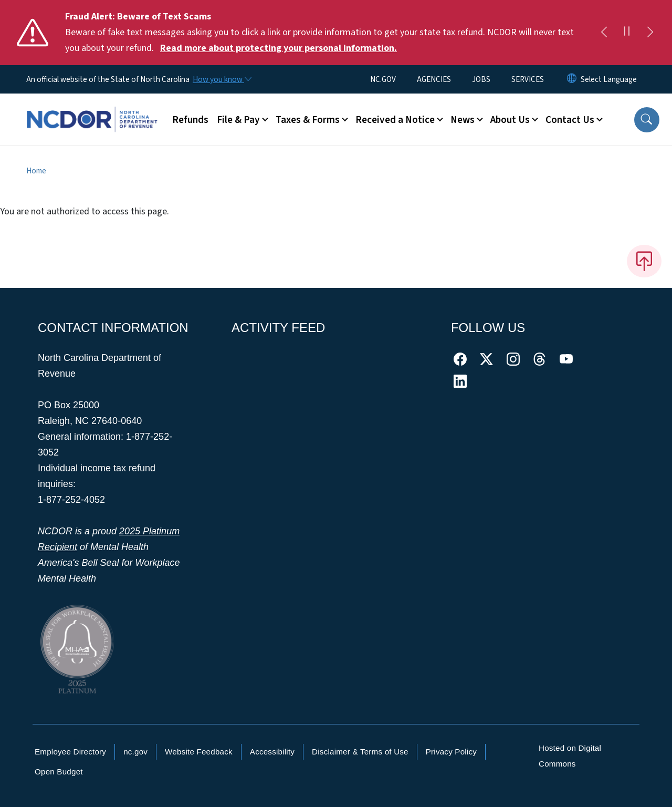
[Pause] (627, 33)
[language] (609, 79)
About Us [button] (510, 120)
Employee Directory (70, 752)
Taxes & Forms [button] (308, 120)
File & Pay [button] (238, 120)
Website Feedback (199, 752)
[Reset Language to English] (572, 79)
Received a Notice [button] (395, 120)
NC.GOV (383, 79)
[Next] (650, 33)
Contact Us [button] (570, 120)
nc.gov (135, 752)
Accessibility (272, 752)
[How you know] (222, 79)
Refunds (190, 120)
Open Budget (59, 772)
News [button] (463, 120)
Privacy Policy (451, 752)
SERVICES (528, 79)
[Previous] (604, 33)
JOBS (481, 79)
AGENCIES (434, 79)
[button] (647, 120)
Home (36, 171)
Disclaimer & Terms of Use (360, 752)
